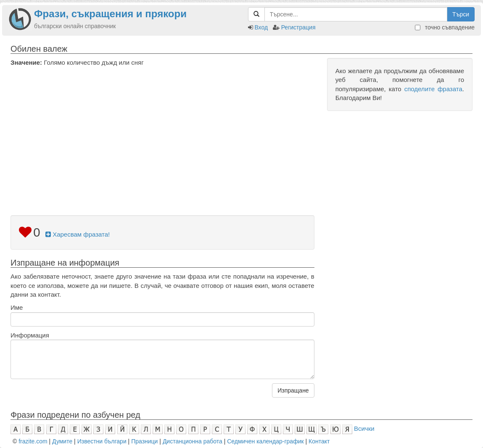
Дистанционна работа (193, 441)
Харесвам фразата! (78, 234)
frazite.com (33, 441)
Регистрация (298, 27)
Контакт (319, 441)
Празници (144, 441)
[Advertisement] (162, 130)
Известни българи (102, 441)
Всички (364, 428)
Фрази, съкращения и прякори (110, 14)
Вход (261, 27)
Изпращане (293, 390)
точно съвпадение (445, 27)
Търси (461, 14)
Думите (62, 441)
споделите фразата (433, 89)
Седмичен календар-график (265, 441)
